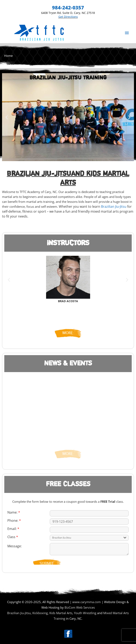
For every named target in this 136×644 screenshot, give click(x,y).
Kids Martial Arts (61, 613)
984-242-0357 (68, 7)
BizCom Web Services (80, 607)
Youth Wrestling (85, 613)
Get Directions (68, 17)
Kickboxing (40, 613)
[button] (7, 117)
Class (13, 537)
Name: (14, 512)
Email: (13, 529)
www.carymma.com (87, 602)
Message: (15, 546)
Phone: (14, 521)
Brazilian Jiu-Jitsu (39, 174)
